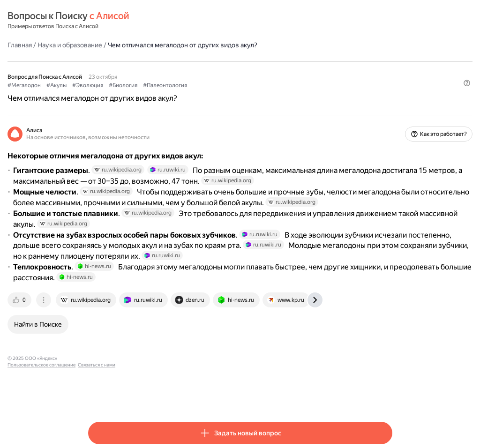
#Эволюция (168, 85)
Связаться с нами (231, 396)
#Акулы (137, 85)
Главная (100, 45)
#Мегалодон (105, 85)
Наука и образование (150, 45)
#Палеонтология (246, 85)
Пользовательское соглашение (176, 396)
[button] (387, 101)
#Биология (204, 85)
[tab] (101, 337)
